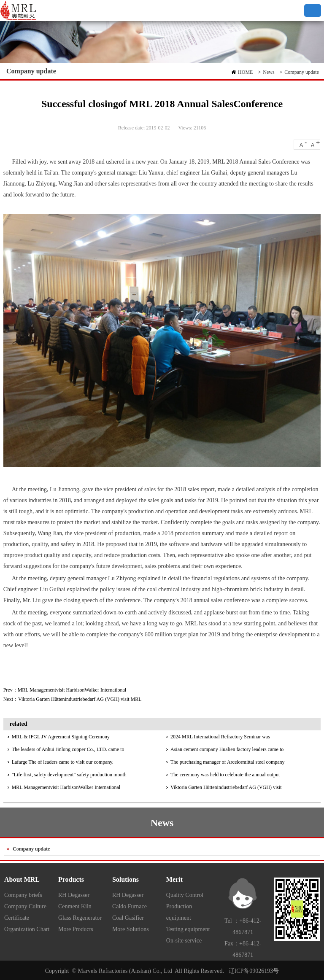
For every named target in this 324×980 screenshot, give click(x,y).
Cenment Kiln (75, 906)
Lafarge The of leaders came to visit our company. (63, 762)
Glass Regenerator (80, 918)
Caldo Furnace (130, 906)
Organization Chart (27, 929)
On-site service (184, 941)
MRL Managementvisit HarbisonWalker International (72, 690)
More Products (76, 929)
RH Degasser (74, 895)
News (269, 72)
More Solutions (131, 929)
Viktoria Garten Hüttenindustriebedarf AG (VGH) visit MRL (80, 699)
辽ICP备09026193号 (254, 971)
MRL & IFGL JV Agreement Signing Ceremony (61, 737)
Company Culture (25, 906)
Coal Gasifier (128, 918)
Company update (302, 72)
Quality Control (185, 895)
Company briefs (23, 895)
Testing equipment (188, 929)
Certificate (17, 918)
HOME (245, 72)
